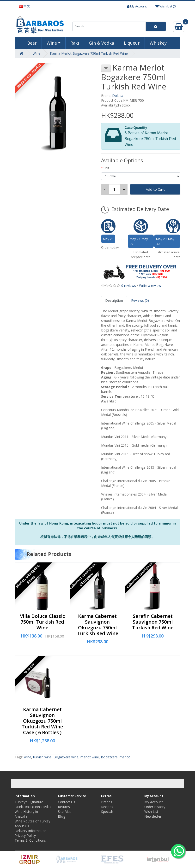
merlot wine (90, 757)
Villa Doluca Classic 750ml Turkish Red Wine (42, 622)
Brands (107, 802)
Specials (107, 812)
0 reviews (129, 286)
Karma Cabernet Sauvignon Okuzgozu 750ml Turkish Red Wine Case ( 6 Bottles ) (42, 721)
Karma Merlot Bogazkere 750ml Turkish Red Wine (89, 53)
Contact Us (67, 802)
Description (114, 300)
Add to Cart (155, 189)
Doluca (118, 96)
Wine (52, 43)
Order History (155, 807)
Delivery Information (31, 831)
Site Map (65, 812)
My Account (154, 802)
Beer (32, 43)
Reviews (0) (140, 300)
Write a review (150, 286)
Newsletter (153, 816)
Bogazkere (109, 757)
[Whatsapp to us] (178, 851)
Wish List (151, 812)
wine (28, 757)
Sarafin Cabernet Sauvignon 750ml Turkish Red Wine (153, 622)
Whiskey (158, 43)
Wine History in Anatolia (26, 814)
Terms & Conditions (30, 840)
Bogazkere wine (66, 757)
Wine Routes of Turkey (32, 821)
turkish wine (42, 757)
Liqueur (132, 43)
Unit (106, 168)
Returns (64, 807)
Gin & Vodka (101, 43)
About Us (22, 826)
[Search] (156, 26)
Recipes (107, 807)
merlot (125, 757)
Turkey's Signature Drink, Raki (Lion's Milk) (33, 804)
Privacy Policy (25, 836)
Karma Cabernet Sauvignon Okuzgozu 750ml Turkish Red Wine (97, 625)
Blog (61, 816)
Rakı (75, 43)
